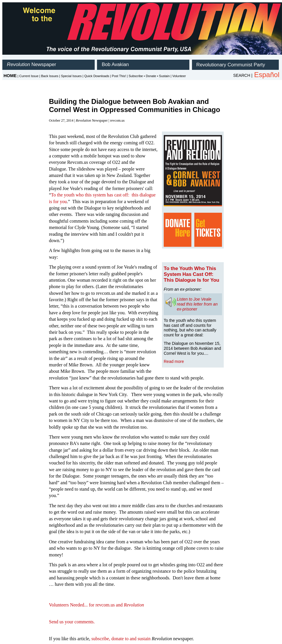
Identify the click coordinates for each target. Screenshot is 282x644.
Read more (174, 361)
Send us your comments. (72, 622)
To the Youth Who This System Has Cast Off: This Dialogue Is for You (192, 274)
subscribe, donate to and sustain (121, 639)
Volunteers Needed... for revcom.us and (96, 605)
